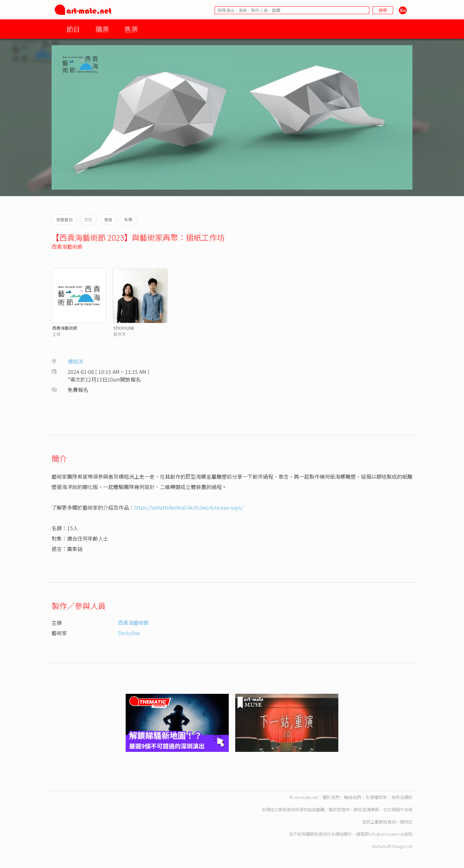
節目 (73, 29)
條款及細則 (402, 797)
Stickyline (129, 633)
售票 (131, 29)
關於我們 (331, 797)
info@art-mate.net (386, 834)
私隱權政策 (376, 797)
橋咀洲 (75, 361)
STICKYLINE (124, 328)
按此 (408, 822)
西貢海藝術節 (67, 246)
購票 (102, 29)
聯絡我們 (353, 797)
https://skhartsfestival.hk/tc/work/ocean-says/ (188, 507)
